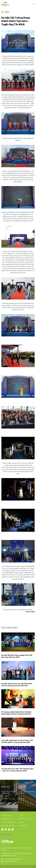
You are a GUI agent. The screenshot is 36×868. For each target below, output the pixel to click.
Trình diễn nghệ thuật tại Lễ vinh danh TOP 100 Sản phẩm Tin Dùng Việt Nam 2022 (17, 741)
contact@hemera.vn (9, 861)
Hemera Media (6, 834)
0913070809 (18, 859)
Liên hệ (21, 822)
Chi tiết (4, 799)
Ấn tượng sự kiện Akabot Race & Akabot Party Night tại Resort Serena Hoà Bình (16, 713)
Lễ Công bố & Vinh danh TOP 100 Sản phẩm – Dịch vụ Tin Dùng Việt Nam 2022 (17, 770)
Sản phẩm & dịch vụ (7, 819)
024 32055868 (7, 859)
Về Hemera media (6, 815)
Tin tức (21, 815)
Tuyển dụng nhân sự (25, 819)
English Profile (23, 826)
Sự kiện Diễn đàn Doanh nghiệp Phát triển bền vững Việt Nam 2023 (17, 656)
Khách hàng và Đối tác (8, 826)
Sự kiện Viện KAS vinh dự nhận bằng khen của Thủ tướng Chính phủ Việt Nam (17, 685)
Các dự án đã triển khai (8, 822)
